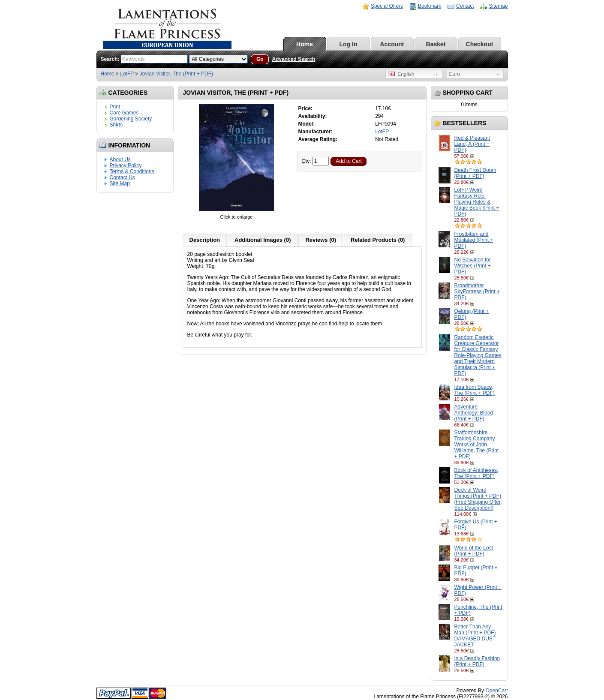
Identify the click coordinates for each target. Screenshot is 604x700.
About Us (120, 159)
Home (305, 44)
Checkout (480, 44)
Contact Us (122, 177)
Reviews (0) (321, 240)
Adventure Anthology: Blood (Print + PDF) (474, 413)
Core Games (124, 113)
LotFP (127, 74)
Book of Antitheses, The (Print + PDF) (476, 473)
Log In (349, 44)
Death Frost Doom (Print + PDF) (475, 173)
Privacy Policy (126, 165)
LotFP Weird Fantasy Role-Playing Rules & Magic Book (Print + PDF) (477, 202)
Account (392, 44)
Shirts (116, 125)
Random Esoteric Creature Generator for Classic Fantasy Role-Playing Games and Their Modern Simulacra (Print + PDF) (478, 355)
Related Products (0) (378, 240)
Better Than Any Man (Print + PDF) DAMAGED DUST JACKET (475, 636)
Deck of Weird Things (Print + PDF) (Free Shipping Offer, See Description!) (478, 499)
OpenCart (496, 691)
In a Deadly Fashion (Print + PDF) (477, 661)
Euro (455, 74)
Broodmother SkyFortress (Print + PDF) (477, 291)
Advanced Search (293, 59)
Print (115, 107)
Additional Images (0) (263, 240)
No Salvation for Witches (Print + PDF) (473, 266)
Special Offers (387, 6)
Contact (465, 6)
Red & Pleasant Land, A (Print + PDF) (472, 144)
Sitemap (498, 6)
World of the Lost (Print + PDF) (474, 551)
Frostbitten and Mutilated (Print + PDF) (474, 240)
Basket (436, 44)
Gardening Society (131, 119)
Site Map (120, 183)
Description (205, 240)
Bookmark (430, 6)
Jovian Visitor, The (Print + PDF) (176, 74)
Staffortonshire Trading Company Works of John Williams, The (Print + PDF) (477, 445)
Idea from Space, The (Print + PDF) (475, 390)
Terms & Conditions (132, 171)
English (401, 74)
